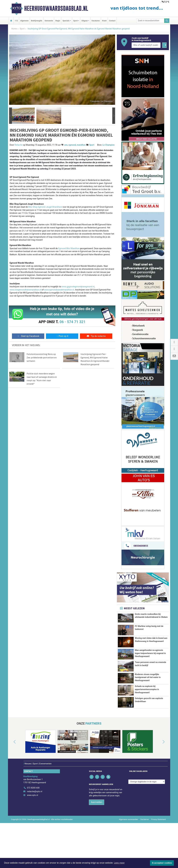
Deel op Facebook (28, 336)
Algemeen (24, 21)
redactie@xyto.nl (35, 827)
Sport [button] (76, 21)
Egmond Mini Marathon (69, 248)
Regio (58, 21)
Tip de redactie (96, 336)
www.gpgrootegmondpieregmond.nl (78, 287)
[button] (11, 116)
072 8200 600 (33, 823)
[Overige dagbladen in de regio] (147, 817)
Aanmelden (97, 837)
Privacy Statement (159, 855)
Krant (104, 21)
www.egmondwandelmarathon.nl (59, 290)
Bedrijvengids (37, 21)
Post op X (62, 336)
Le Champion (108, 145)
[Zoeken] (167, 21)
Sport (22, 29)
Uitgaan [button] (85, 21)
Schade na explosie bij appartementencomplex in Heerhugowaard (147, 718)
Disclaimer (145, 855)
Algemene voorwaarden (128, 855)
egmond (72, 145)
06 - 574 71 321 (73, 322)
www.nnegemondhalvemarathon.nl (25, 290)
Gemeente (49, 21)
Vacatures (96, 21)
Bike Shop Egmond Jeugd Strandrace (45, 207)
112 (16, 21)
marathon (81, 145)
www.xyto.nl (33, 830)
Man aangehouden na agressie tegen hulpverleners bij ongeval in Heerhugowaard (150, 658)
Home (14, 29)
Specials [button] (66, 21)
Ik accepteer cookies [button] (162, 863)
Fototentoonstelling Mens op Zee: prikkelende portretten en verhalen (42, 357)
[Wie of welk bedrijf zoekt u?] (146, 45)
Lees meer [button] (119, 863)
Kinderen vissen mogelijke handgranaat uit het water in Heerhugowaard (148, 698)
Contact (112, 21)
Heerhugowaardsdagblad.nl (56, 8)
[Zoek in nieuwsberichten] (150, 21)
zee (66, 145)
